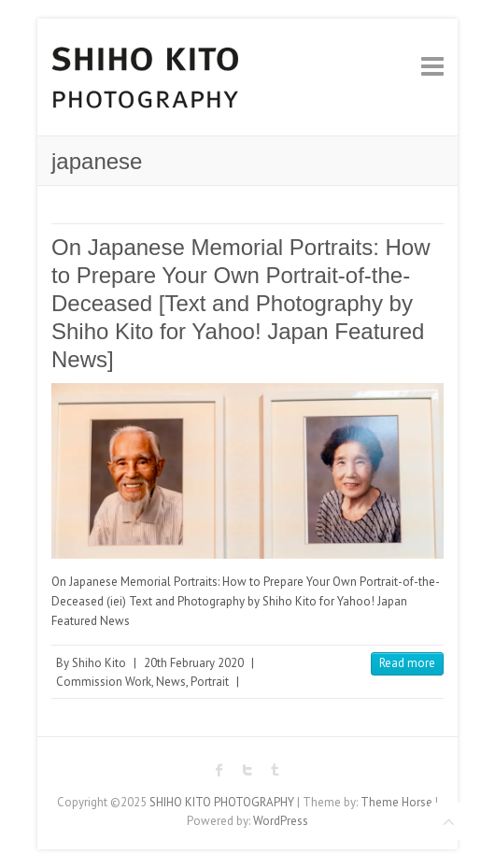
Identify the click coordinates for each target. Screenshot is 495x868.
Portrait (210, 682)
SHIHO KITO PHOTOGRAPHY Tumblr (276, 770)
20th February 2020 (194, 663)
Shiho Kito (99, 663)
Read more (407, 663)
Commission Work (104, 682)
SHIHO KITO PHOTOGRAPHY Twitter (247, 770)
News (171, 682)
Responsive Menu (432, 66)
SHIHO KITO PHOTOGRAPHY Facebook (219, 770)
